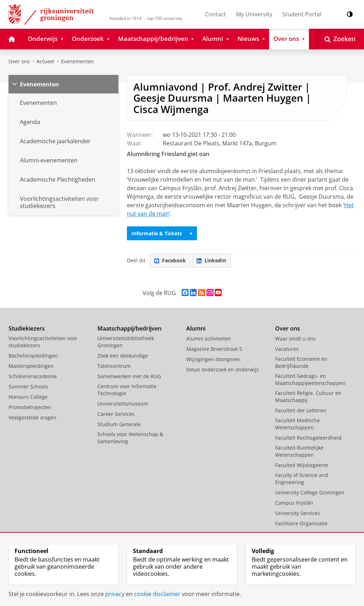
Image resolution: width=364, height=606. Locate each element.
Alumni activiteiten (209, 339)
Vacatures (287, 349)
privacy (115, 594)
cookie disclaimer (157, 594)
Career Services (116, 414)
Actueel (45, 61)
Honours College (28, 397)
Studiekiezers (27, 328)
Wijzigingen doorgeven (213, 359)
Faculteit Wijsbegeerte (302, 465)
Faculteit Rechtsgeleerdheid (308, 438)
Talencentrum (114, 366)
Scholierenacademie (33, 376)
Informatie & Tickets (162, 233)
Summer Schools (28, 387)
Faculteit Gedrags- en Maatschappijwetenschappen (310, 379)
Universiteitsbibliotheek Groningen (126, 342)
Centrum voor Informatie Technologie (127, 390)
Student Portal (302, 14)
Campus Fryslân (294, 503)
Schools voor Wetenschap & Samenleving (130, 438)
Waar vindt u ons (295, 339)
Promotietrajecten (30, 407)
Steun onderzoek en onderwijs (223, 369)
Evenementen (77, 61)
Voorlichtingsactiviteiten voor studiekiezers (43, 342)
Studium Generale (119, 424)
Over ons (19, 61)
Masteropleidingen (31, 366)
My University (254, 14)
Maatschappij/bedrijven (129, 328)
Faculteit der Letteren (301, 410)
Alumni (196, 328)
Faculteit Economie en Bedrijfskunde (301, 362)
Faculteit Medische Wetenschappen (298, 424)
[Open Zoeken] (340, 39)
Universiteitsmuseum (123, 404)
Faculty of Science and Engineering (302, 479)
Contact (216, 14)
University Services (298, 513)
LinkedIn (211, 260)
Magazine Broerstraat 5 (214, 349)
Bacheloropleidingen (33, 356)
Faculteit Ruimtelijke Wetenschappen (299, 451)
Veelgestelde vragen (33, 417)
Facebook (170, 260)
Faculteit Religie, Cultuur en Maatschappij (308, 396)
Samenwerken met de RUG (129, 376)
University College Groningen (310, 492)
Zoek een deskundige (123, 356)
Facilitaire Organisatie (301, 523)
